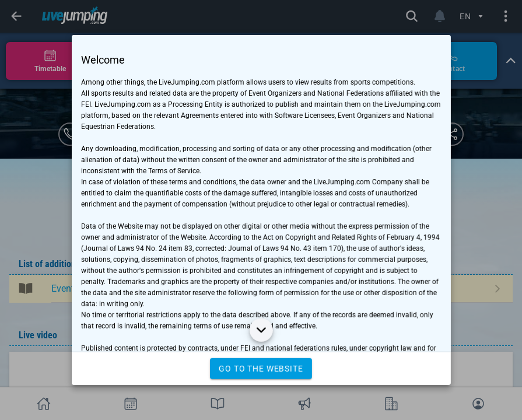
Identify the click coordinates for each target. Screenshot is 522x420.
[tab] (50, 61)
